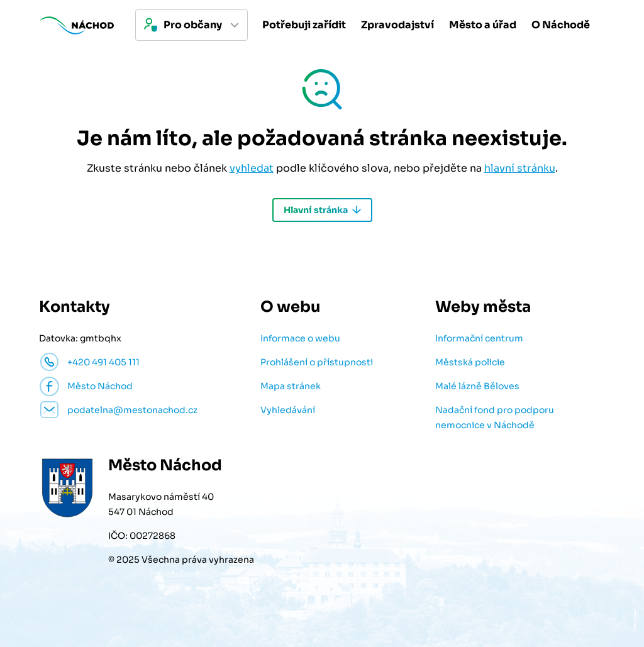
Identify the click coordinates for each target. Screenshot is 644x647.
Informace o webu (300, 338)
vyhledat (252, 168)
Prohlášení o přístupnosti (317, 362)
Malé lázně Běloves (477, 386)
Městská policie (470, 362)
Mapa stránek (291, 386)
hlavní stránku (520, 168)
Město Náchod (100, 386)
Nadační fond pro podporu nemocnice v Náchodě (495, 418)
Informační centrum (479, 338)
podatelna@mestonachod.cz (132, 410)
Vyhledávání (288, 410)
